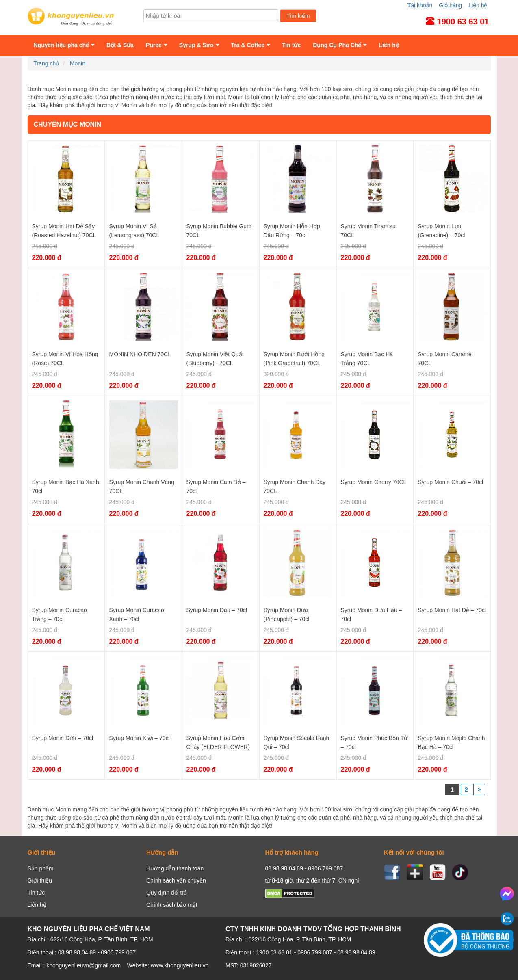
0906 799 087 (315, 952)
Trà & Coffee (248, 45)
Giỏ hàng (450, 5)
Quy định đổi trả (167, 893)
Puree (154, 45)
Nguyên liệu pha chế (62, 45)
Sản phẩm (41, 868)
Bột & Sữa (120, 45)
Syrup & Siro (196, 45)
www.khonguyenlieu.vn (180, 965)
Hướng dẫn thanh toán (175, 868)
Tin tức (291, 45)
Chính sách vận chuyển (176, 880)
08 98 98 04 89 (356, 952)
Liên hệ (478, 5)
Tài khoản (420, 5)
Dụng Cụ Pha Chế (337, 45)
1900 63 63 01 (274, 952)
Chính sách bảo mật (172, 905)
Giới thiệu (40, 880)
